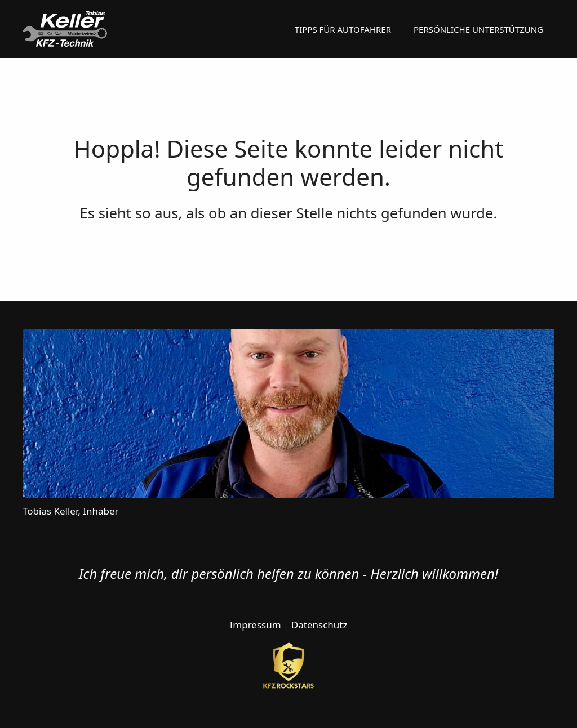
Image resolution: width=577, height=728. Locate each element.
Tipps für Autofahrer (343, 29)
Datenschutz (319, 625)
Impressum (256, 625)
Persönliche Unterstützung (478, 29)
